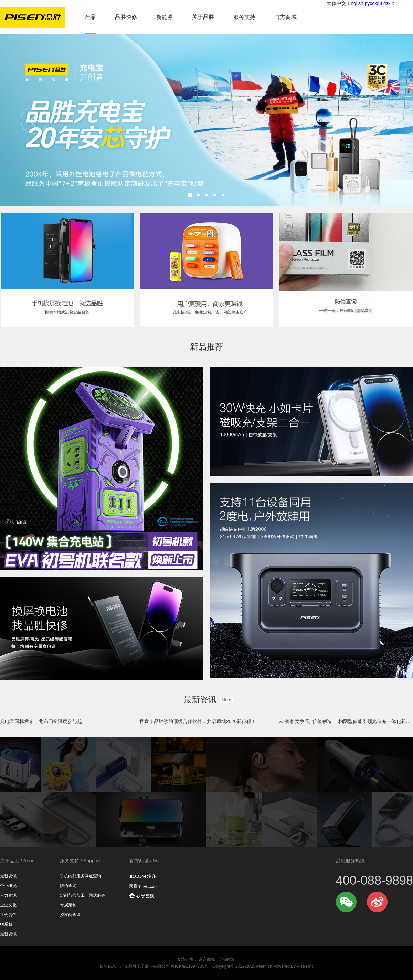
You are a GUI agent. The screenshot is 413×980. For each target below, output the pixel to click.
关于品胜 (203, 17)
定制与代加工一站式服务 (83, 895)
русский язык (379, 3)
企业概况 (8, 886)
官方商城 (286, 17)
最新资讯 (206, 699)
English (356, 3)
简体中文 (337, 3)
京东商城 (207, 959)
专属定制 (68, 905)
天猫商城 (226, 959)
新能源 (165, 17)
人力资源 (8, 895)
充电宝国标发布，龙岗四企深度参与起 (41, 721)
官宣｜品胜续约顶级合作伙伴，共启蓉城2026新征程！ (198, 721)
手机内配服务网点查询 (81, 876)
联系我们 (8, 924)
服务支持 (244, 17)
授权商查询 (70, 915)
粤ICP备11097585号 (189, 966)
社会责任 (8, 915)
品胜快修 (126, 17)
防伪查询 (68, 886)
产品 (90, 17)
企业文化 (8, 905)
